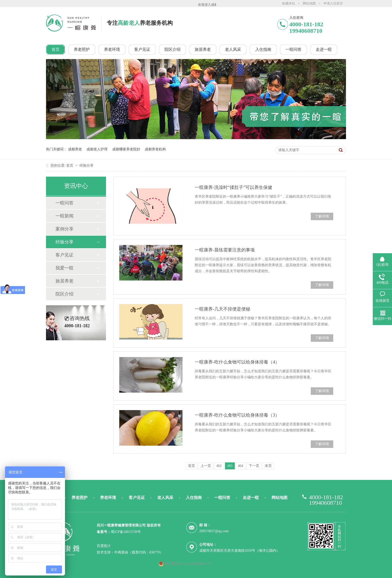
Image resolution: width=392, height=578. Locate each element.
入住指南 (194, 498)
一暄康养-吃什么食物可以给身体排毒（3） (237, 415)
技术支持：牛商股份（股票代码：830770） (130, 552)
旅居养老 (64, 281)
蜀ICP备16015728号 (126, 532)
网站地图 (309, 3)
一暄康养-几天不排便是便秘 (222, 309)
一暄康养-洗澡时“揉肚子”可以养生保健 (233, 187)
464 (241, 466)
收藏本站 (288, 3)
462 (219, 466)
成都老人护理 (97, 149)
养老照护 (79, 498)
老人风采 (165, 498)
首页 (70, 166)
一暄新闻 (64, 216)
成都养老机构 (155, 149)
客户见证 (64, 255)
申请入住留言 (333, 3)
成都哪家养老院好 (126, 149)
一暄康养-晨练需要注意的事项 (225, 250)
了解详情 (322, 216)
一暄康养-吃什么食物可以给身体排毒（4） (237, 362)
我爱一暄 (64, 268)
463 (230, 466)
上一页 (206, 466)
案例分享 (64, 229)
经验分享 (86, 166)
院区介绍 (64, 294)
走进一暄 (251, 498)
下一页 (254, 466)
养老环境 (108, 498)
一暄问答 (64, 203)
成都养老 (75, 149)
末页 (268, 466)
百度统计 (104, 546)
